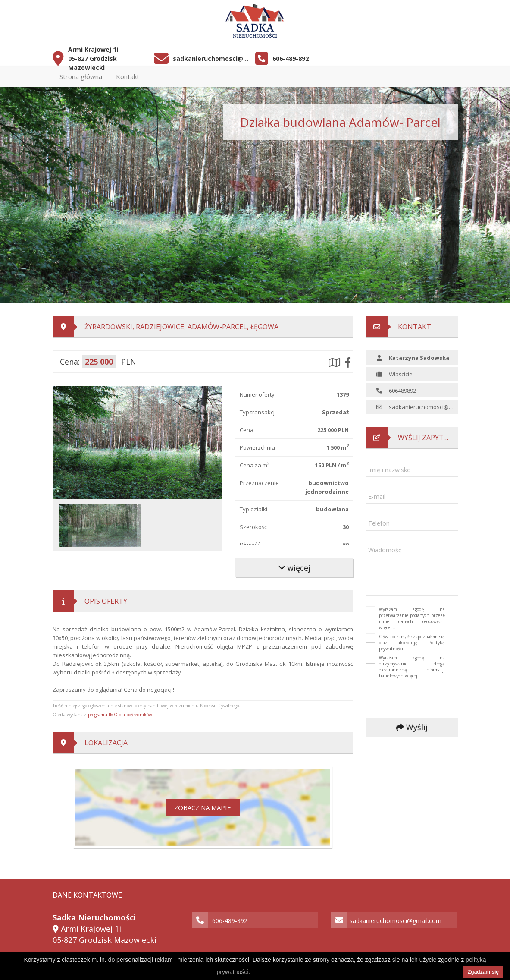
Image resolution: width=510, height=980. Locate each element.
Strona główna (81, 76)
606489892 (402, 391)
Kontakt (128, 76)
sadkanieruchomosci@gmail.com (211, 58)
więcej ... (414, 676)
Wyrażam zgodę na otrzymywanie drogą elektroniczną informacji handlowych (412, 667)
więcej (294, 568)
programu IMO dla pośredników (120, 715)
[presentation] (424, 699)
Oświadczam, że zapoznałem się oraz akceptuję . (412, 643)
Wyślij (412, 727)
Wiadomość (385, 550)
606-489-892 (291, 58)
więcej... (387, 627)
